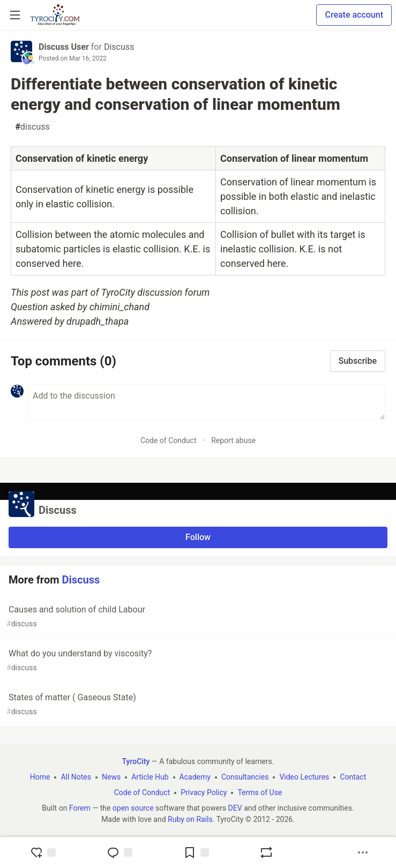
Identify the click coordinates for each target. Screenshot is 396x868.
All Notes (76, 777)
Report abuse (233, 440)
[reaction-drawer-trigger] (43, 852)
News (111, 777)
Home (40, 777)
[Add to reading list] (196, 852)
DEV (235, 808)
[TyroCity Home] (55, 15)
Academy (195, 777)
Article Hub (150, 777)
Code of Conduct (169, 440)
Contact (353, 777)
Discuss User (64, 47)
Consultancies (245, 777)
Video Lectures (304, 777)
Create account (354, 15)
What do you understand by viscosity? (197, 661)
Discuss (119, 47)
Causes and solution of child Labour (197, 617)
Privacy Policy (204, 792)
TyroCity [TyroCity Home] (136, 761)
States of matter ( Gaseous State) (197, 705)
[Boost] (266, 852)
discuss (32, 127)
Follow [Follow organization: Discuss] (198, 537)
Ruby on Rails (190, 819)
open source (133, 808)
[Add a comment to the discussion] (207, 402)
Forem (80, 808)
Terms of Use (260, 792)
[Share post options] (363, 852)
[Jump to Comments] (119, 852)
